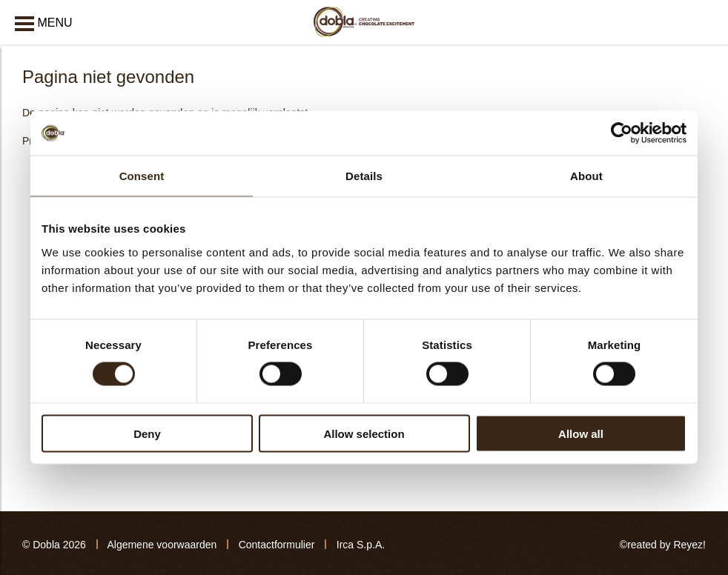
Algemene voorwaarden (162, 545)
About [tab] (586, 176)
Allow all (581, 433)
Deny (147, 433)
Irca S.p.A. (361, 545)
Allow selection (364, 433)
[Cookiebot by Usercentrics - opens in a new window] (622, 133)
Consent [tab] (142, 176)
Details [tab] (364, 176)
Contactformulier (277, 545)
